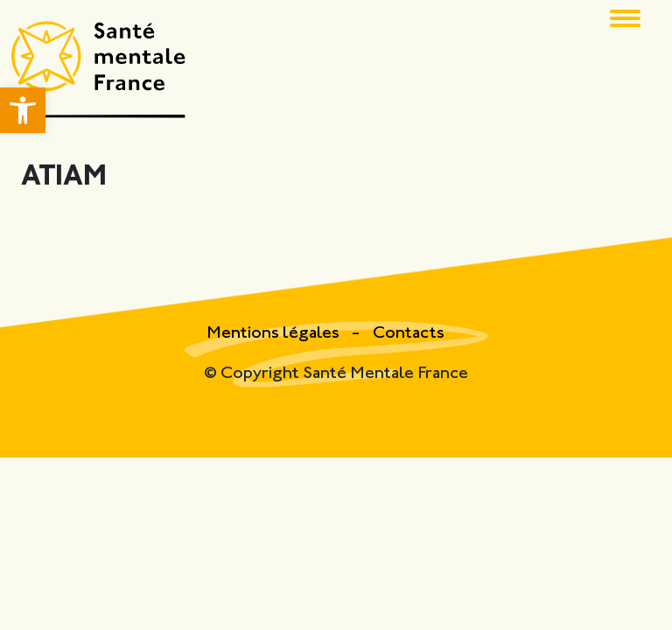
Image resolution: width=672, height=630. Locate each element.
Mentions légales (275, 334)
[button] (23, 110)
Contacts (409, 334)
